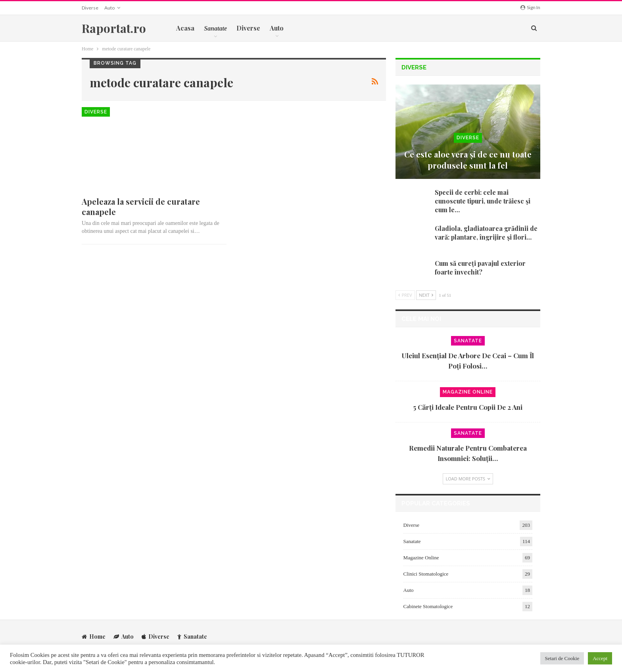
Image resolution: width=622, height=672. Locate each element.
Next (426, 295)
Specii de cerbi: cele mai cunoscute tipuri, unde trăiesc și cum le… (483, 201)
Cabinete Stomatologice (428, 606)
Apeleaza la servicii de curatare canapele (141, 206)
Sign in (530, 7)
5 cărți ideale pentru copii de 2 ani (468, 407)
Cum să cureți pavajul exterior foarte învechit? (480, 268)
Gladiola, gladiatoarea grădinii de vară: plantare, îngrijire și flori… (486, 233)
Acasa (185, 28)
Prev (405, 295)
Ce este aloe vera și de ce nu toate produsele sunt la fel (468, 160)
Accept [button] (600, 658)
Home (94, 636)
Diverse (90, 8)
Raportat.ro (114, 28)
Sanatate (468, 341)
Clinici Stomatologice (426, 574)
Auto (109, 8)
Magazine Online (468, 392)
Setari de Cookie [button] (562, 658)
